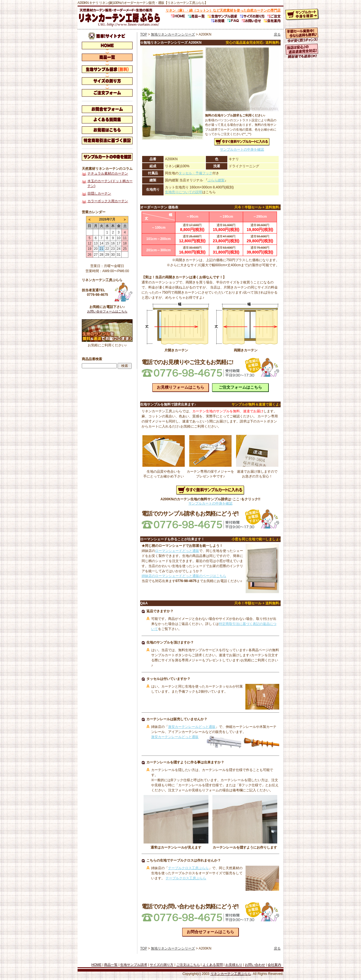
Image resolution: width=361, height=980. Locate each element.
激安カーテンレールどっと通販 (192, 727)
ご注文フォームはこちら (240, 387)
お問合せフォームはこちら (210, 932)
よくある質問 (213, 965)
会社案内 (274, 965)
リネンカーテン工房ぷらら (231, 974)
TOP (144, 34)
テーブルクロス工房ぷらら (188, 868)
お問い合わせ (255, 965)
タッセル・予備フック (195, 173)
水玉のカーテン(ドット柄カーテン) (110, 183)
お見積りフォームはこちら (180, 387)
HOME (96, 965)
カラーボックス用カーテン (108, 201)
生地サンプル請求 (134, 965)
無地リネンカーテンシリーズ (173, 34)
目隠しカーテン (99, 193)
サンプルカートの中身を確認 (242, 149)
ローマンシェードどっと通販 (177, 551)
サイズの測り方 (162, 965)
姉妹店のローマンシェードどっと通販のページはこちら (184, 576)
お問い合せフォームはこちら (107, 311)
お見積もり (234, 965)
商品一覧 (111, 965)
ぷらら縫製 (216, 180)
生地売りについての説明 (184, 192)
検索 (125, 366)
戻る (277, 34)
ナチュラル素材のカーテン (108, 173)
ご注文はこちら (188, 965)
